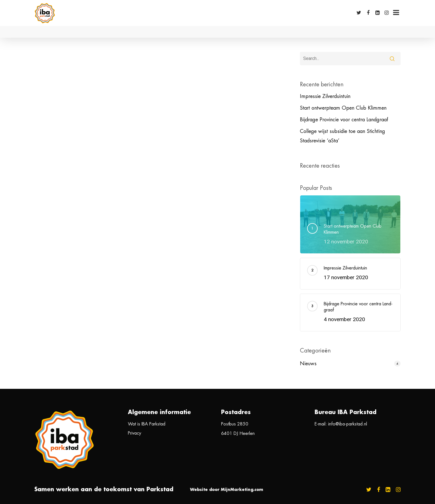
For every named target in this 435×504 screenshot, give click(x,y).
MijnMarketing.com (242, 490)
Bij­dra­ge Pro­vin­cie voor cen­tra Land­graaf (344, 120)
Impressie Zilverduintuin (325, 96)
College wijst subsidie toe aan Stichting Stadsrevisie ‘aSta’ (342, 136)
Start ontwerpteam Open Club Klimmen (343, 108)
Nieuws (308, 364)
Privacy (135, 433)
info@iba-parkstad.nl (348, 424)
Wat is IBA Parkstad (147, 424)
